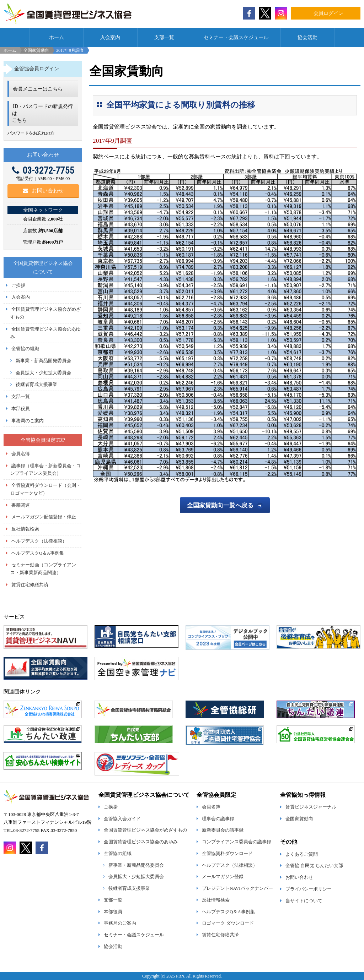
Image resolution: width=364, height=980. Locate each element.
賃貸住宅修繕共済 (30, 585)
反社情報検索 (25, 529)
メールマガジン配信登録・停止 (44, 517)
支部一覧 (164, 37)
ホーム (57, 37)
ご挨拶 (18, 285)
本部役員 (21, 409)
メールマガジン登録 (223, 877)
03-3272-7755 (43, 170)
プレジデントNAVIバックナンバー (237, 888)
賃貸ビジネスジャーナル (311, 807)
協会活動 (307, 37)
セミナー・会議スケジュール (236, 37)
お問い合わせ (43, 191)
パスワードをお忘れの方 (31, 133)
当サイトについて (304, 901)
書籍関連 (21, 505)
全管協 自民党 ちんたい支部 (314, 866)
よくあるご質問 (302, 854)
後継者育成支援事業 (36, 385)
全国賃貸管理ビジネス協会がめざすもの (145, 830)
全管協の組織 (25, 349)
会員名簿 (21, 454)
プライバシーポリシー (309, 889)
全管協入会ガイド (122, 819)
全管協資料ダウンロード (227, 854)
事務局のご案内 (28, 421)
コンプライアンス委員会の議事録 (237, 842)
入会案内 (110, 37)
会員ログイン (328, 13)
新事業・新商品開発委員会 (43, 361)
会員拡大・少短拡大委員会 (43, 373)
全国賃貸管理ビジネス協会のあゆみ (141, 842)
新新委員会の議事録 (223, 830)
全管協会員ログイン (37, 69)
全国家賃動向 (36, 50)
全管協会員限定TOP (43, 440)
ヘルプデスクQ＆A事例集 (38, 553)
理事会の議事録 (218, 819)
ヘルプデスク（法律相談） (39, 541)
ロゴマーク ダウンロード (228, 923)
